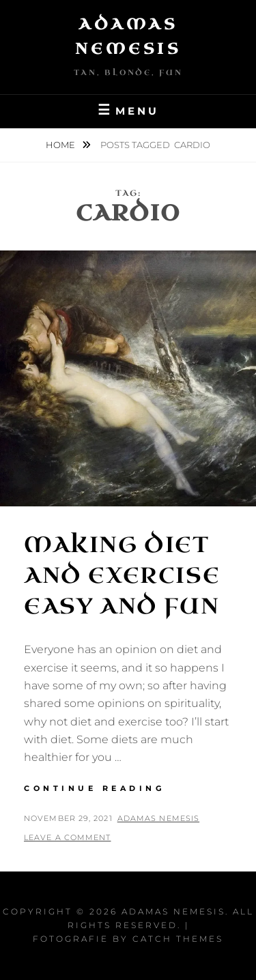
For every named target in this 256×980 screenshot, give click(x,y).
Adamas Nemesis (158, 818)
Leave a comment (68, 837)
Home (61, 145)
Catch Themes (178, 939)
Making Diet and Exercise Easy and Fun (122, 576)
